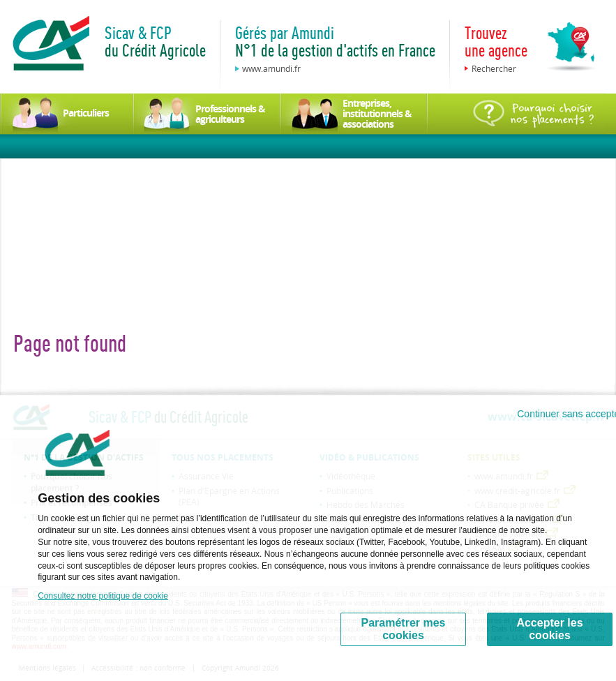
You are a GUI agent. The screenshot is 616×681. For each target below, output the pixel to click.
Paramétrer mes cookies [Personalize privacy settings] (404, 629)
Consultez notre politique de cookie (103, 596)
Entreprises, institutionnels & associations (377, 113)
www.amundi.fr (271, 68)
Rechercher (494, 68)
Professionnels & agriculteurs (230, 114)
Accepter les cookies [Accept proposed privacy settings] (549, 629)
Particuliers (86, 113)
